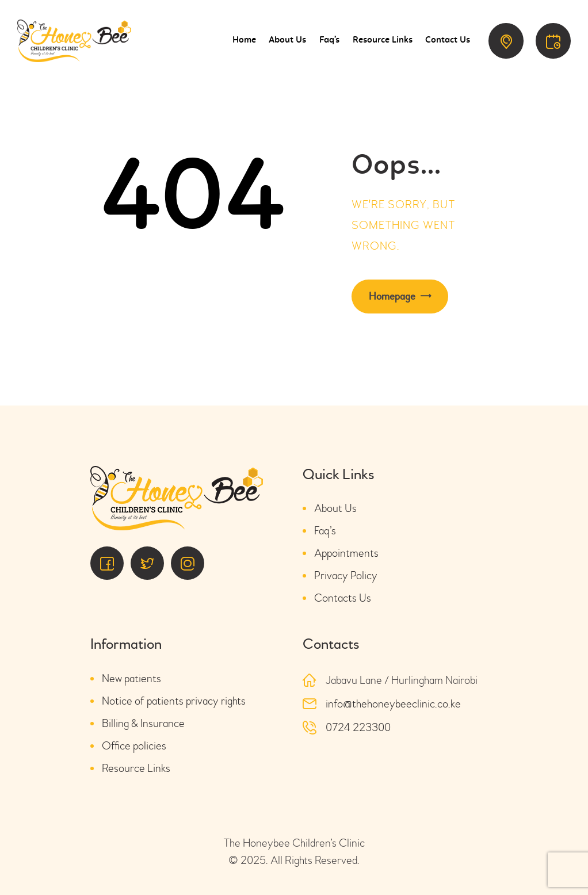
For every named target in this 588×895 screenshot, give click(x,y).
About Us (335, 508)
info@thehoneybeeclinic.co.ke (393, 704)
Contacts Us (343, 598)
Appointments (346, 553)
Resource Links (136, 768)
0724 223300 (358, 727)
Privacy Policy (346, 575)
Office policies (134, 746)
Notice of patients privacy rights (174, 701)
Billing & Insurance (143, 723)
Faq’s (325, 531)
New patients (131, 678)
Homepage (392, 297)
